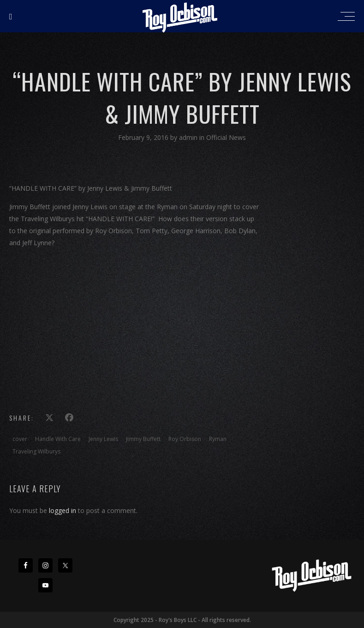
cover (20, 439)
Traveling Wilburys (36, 451)
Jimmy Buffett (143, 439)
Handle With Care (58, 439)
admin (189, 137)
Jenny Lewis (103, 439)
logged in (63, 510)
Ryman (218, 439)
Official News (226, 137)
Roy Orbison (185, 439)
